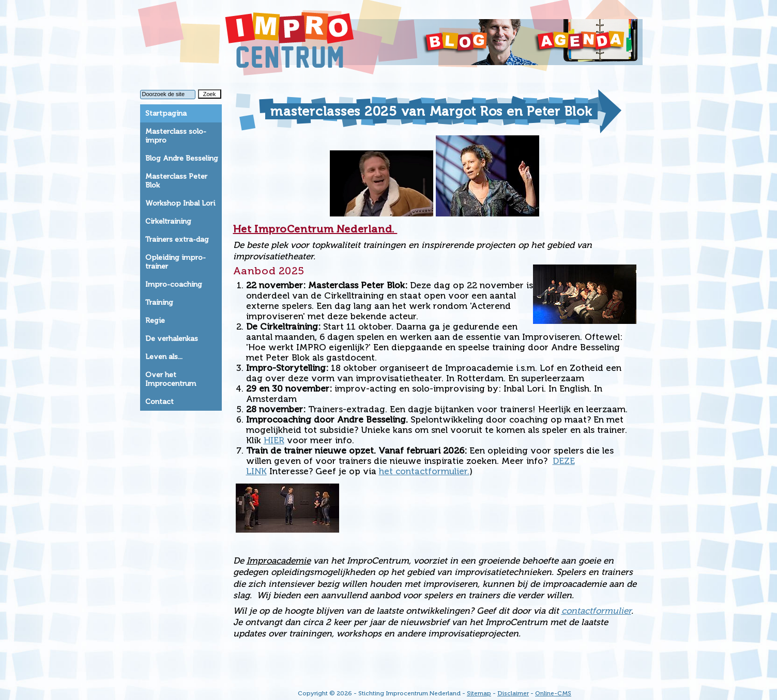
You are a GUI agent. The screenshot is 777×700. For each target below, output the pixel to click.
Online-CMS (553, 693)
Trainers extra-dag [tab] (177, 239)
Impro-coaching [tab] (174, 284)
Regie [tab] (155, 321)
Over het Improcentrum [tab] (171, 379)
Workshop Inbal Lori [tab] (180, 203)
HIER (274, 440)
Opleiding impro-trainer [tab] (176, 262)
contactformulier (596, 611)
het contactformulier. (424, 471)
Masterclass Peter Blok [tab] (176, 181)
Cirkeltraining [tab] (168, 221)
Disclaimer (513, 693)
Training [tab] (159, 302)
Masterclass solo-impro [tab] (176, 136)
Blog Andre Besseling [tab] (182, 158)
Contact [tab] (159, 402)
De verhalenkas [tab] (172, 339)
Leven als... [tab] (164, 357)
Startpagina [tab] (166, 113)
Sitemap (479, 693)
